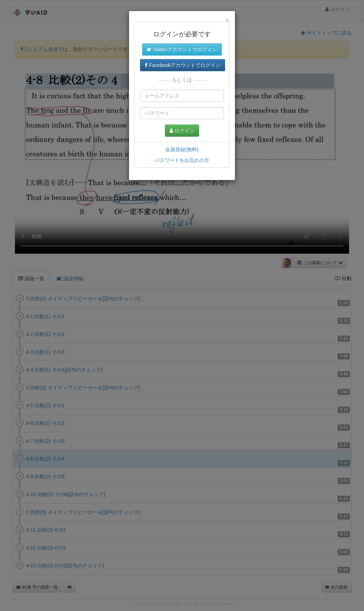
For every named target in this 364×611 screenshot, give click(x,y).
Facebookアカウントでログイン (183, 65)
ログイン (182, 131)
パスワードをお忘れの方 (182, 160)
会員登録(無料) (182, 149)
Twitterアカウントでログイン (182, 49)
